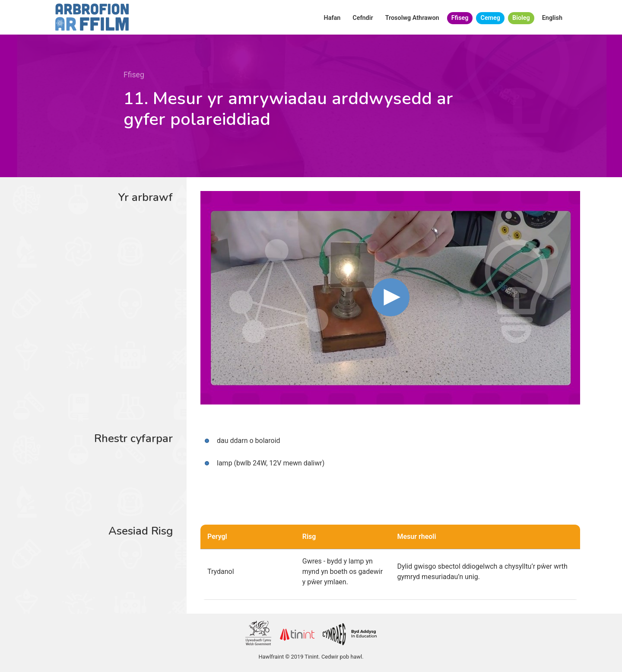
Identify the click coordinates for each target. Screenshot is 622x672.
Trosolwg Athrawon (412, 18)
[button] (390, 297)
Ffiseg (460, 18)
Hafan (332, 18)
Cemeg (490, 18)
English (552, 18)
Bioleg (521, 18)
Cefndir (363, 18)
